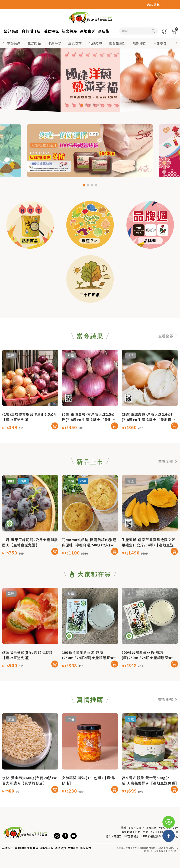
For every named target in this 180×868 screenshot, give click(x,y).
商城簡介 (8, 848)
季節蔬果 (14, 43)
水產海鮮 (54, 43)
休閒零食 (160, 43)
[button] (176, 43)
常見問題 (20, 848)
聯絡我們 (86, 848)
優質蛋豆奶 (117, 43)
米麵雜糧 (95, 43)
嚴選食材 (75, 43)
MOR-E (174, 851)
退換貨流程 (47, 848)
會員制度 (33, 848)
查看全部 (168, 353)
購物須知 (61, 848)
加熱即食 (139, 43)
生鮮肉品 (34, 43)
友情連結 (73, 848)
